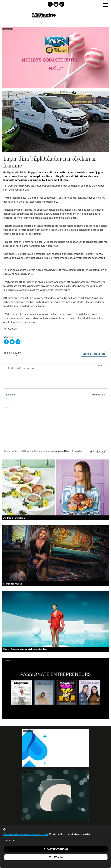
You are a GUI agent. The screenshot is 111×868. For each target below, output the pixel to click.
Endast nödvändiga (56, 849)
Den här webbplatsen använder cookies (26, 834)
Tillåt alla (56, 857)
